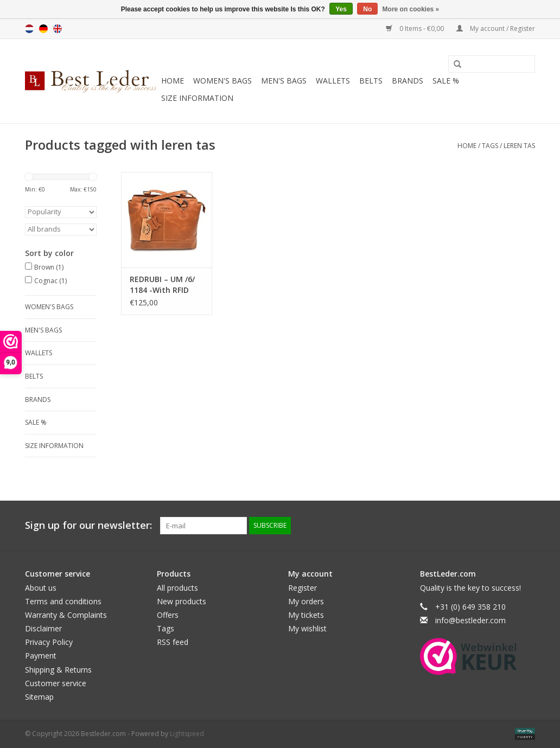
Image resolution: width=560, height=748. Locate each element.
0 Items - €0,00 (416, 28)
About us (41, 588)
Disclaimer (43, 628)
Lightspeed (187, 734)
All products (177, 588)
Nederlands (29, 29)
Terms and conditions (63, 601)
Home (173, 81)
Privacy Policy (49, 642)
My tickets (306, 615)
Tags (490, 146)
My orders (306, 601)
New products (182, 601)
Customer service (56, 683)
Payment (41, 656)
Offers (168, 615)
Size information (197, 98)
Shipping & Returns (58, 670)
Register (303, 588)
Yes (341, 9)
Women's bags (222, 81)
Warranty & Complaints (66, 615)
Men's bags (284, 81)
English (58, 29)
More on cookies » (411, 9)
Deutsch (43, 29)
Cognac (50, 281)
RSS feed (173, 642)
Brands (408, 81)
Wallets (333, 81)
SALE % (446, 81)
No (367, 9)
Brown (49, 267)
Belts (371, 81)
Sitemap (39, 697)
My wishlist (307, 628)
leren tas (519, 146)
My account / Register (496, 28)
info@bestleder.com (470, 620)
